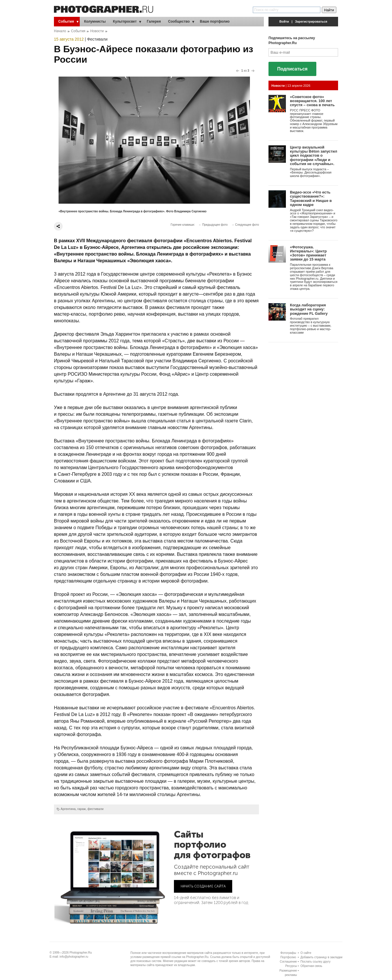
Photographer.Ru (81, 953)
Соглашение (288, 962)
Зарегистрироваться (311, 21)
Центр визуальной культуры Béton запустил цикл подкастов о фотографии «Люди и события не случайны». (314, 156)
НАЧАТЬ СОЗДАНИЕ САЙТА (203, 886)
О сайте (306, 953)
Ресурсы (291, 966)
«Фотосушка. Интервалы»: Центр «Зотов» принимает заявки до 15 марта (308, 253)
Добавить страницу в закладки (321, 957)
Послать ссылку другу (315, 962)
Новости (97, 31)
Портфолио (288, 957)
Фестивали (97, 39)
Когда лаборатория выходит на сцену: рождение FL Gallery (309, 309)
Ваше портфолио (215, 21)
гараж (82, 809)
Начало (60, 31)
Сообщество (179, 21)
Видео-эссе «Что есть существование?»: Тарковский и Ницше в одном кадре (311, 198)
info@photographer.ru (74, 957)
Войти (284, 21)
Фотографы (288, 953)
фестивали (96, 809)
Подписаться (292, 69)
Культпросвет (125, 21)
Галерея (154, 21)
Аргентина (68, 809)
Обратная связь (311, 966)
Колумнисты (95, 21)
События (66, 21)
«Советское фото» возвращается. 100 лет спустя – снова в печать (312, 101)
